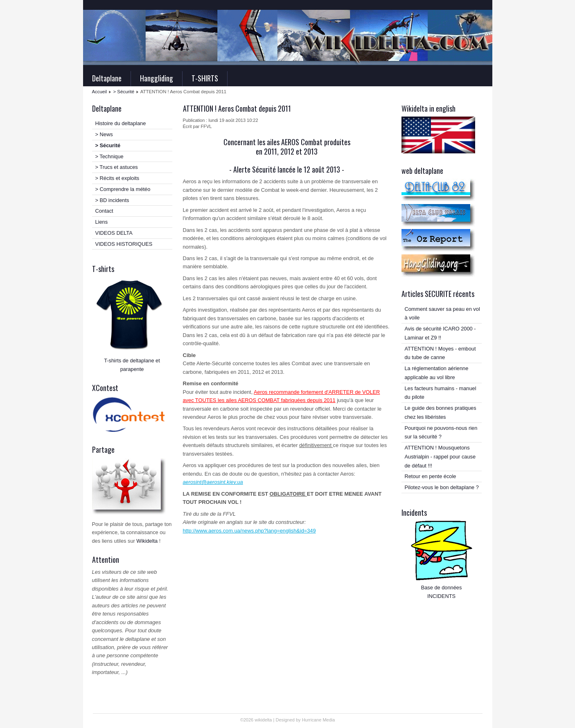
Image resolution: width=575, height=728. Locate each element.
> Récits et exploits (117, 178)
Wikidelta (147, 541)
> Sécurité (124, 92)
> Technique (109, 156)
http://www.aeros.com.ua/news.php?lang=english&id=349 (249, 531)
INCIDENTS (441, 596)
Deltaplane (107, 78)
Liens (102, 222)
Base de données (442, 588)
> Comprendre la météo (123, 189)
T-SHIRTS (205, 78)
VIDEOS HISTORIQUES (124, 244)
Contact (104, 211)
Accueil (100, 92)
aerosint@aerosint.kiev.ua (213, 482)
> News (104, 134)
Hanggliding (157, 78)
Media (329, 720)
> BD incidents (112, 200)
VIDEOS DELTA (114, 233)
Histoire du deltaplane (121, 123)
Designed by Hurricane (299, 720)
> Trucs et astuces (117, 167)
